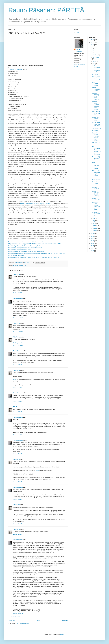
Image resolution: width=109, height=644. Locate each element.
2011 (93, 234)
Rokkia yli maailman (19, 343)
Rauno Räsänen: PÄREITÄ (46, 10)
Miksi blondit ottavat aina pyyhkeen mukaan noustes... (96, 174)
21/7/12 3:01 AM (18, 524)
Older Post (65, 621)
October (95, 55)
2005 (93, 248)
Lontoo (21, 265)
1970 (14, 265)
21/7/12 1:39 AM (18, 387)
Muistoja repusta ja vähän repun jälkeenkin (96, 96)
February (95, 228)
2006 (93, 246)
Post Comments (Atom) (23, 624)
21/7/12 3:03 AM (18, 534)
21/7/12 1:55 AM (18, 412)
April (94, 223)
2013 (93, 42)
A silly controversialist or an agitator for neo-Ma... (96, 69)
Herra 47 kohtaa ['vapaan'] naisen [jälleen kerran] (96, 137)
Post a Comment (16, 617)
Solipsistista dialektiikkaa (96, 214)
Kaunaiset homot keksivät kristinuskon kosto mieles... (96, 206)
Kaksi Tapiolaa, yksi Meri (96, 84)
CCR (18, 265)
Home (39, 621)
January (95, 231)
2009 (93, 239)
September (96, 57)
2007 (93, 244)
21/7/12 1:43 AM (18, 401)
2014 (93, 40)
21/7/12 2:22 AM (18, 482)
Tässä (15, 380)
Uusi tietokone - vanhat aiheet (96, 183)
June (94, 218)
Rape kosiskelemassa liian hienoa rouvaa (96, 166)
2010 (93, 236)
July (94, 64)
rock (25, 265)
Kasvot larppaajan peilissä (96, 89)
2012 (93, 45)
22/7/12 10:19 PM (18, 613)
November (95, 51)
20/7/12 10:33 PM (18, 293)
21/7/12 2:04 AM (18, 454)
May (94, 221)
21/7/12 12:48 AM (18, 331)
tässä (37, 470)
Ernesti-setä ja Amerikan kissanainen (96, 158)
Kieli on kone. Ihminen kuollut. (96, 119)
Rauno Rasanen (18, 299)
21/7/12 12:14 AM (18, 318)
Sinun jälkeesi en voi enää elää (96, 113)
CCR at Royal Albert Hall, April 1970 (96, 124)
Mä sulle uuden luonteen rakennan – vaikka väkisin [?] (96, 105)
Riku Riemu (17, 274)
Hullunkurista (96, 179)
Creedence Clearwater (16, 69)
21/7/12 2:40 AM (18, 499)
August (95, 61)
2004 (93, 251)
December (95, 47)
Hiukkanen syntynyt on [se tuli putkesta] (96, 194)
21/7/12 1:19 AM (18, 365)
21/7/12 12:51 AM (18, 345)
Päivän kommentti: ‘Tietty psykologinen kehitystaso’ (96, 151)
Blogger (62, 635)
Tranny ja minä (96, 128)
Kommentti (95, 74)
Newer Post (12, 621)
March (94, 226)
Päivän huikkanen (96, 199)
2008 (93, 241)
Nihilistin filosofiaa (95, 188)
